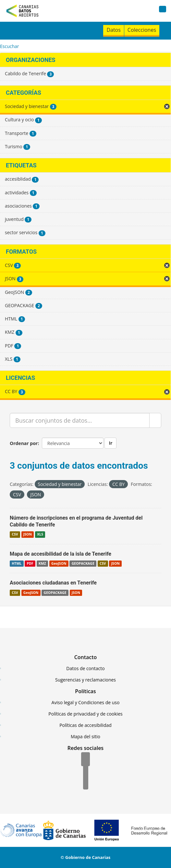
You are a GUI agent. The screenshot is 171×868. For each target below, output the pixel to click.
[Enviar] (155, 420)
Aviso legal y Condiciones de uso (86, 702)
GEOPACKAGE (83, 563)
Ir (110, 443)
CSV (15, 535)
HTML (17, 563)
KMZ (42, 563)
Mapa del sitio (85, 736)
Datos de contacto (85, 668)
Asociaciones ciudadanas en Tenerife (53, 583)
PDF (30, 563)
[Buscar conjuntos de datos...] (80, 420)
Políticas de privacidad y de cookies (85, 714)
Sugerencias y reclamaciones (85, 680)
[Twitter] (86, 771)
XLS (40, 535)
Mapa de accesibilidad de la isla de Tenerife (61, 554)
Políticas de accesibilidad (85, 725)
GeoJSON (59, 563)
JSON (28, 535)
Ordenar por (24, 443)
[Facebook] (85, 760)
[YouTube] (86, 783)
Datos (113, 30)
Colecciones (142, 30)
